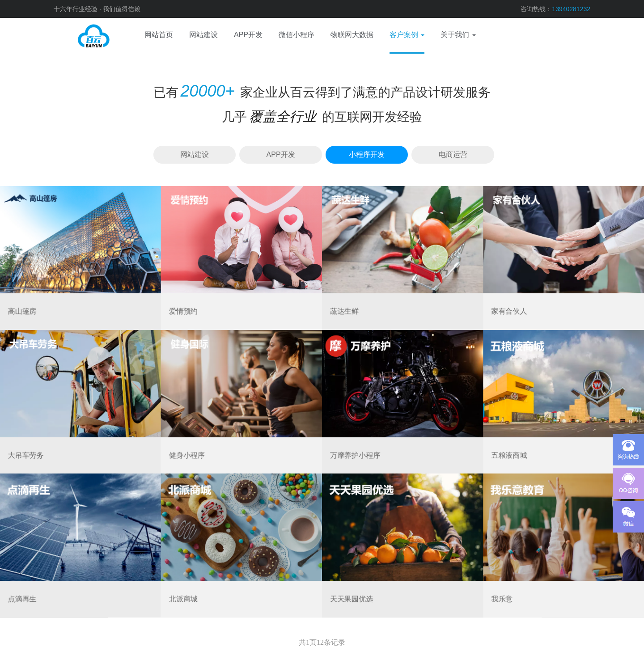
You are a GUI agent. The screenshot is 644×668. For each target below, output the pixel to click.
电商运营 (453, 154)
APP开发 (281, 154)
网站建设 (195, 154)
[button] (407, 36)
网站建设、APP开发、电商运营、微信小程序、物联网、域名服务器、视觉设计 (81, 36)
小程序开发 (367, 154)
